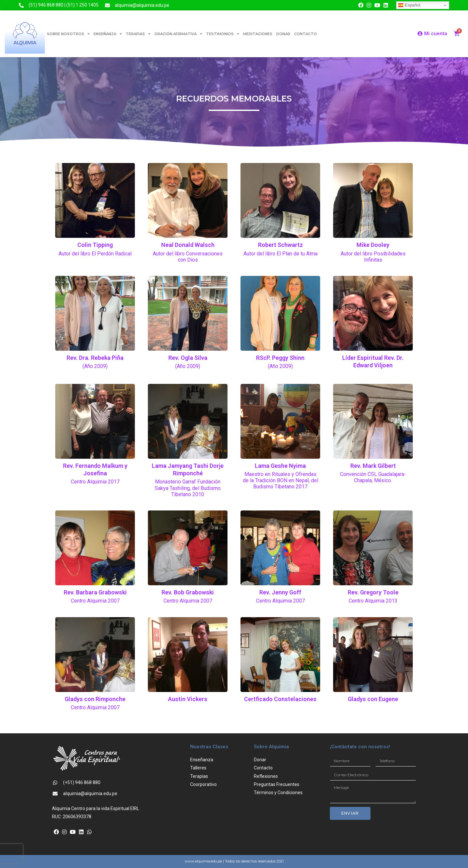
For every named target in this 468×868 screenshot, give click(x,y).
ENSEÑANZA (108, 34)
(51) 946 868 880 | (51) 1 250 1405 (64, 5)
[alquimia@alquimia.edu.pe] (107, 5)
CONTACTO (305, 34)
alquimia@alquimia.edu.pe (142, 5)
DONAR (283, 34)
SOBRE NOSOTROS (68, 34)
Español (409, 5)
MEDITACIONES (258, 34)
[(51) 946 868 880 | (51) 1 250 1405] (21, 5)
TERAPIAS (138, 34)
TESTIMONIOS (223, 34)
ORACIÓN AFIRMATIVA (178, 34)
